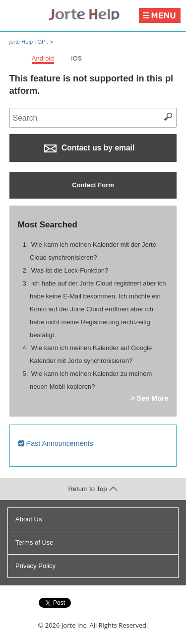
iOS (77, 58)
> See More (149, 398)
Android (43, 58)
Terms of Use (34, 542)
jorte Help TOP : (30, 42)
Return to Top (93, 489)
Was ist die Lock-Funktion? (70, 270)
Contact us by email (90, 148)
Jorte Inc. (75, 625)
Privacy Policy (35, 566)
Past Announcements (56, 443)
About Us (29, 519)
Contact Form (93, 185)
